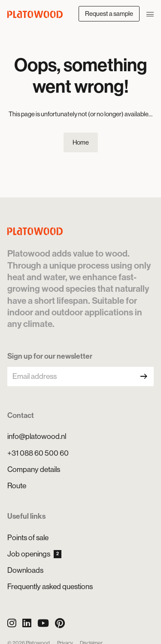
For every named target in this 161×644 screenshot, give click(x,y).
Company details (34, 469)
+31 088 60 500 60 (38, 453)
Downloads (25, 570)
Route (17, 486)
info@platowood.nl (37, 436)
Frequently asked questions (50, 587)
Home (81, 142)
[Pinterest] (60, 623)
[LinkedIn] (27, 623)
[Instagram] (12, 623)
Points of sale (28, 538)
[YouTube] (43, 623)
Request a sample (109, 14)
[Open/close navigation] (150, 14)
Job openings (34, 554)
